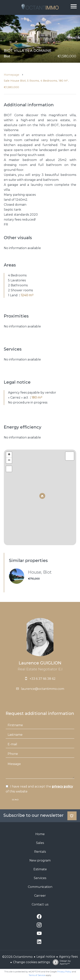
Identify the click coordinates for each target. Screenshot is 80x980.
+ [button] (9, 455)
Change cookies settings (31, 962)
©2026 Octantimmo (17, 957)
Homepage (12, 75)
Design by (61, 962)
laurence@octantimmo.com (43, 689)
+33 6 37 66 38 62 (43, 679)
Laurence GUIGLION (40, 663)
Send (15, 800)
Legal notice (46, 957)
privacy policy (62, 786)
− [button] (9, 460)
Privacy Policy (64, 972)
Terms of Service (37, 975)
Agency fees (68, 957)
